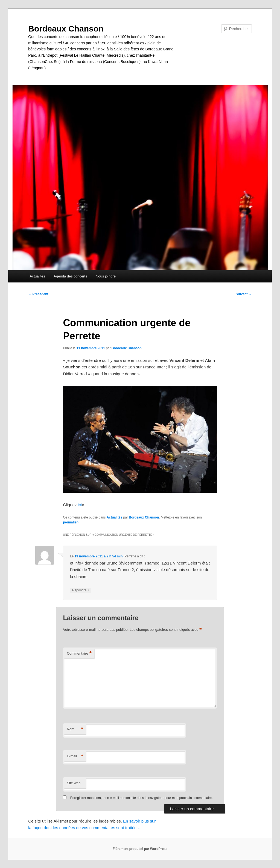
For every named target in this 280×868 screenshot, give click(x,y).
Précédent (38, 294)
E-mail (75, 756)
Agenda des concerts (70, 276)
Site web (74, 783)
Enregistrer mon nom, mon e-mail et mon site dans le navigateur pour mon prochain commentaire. (142, 798)
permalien (71, 522)
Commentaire (79, 654)
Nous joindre (106, 276)
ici (80, 505)
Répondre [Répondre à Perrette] (81, 590)
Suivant (244, 294)
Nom (75, 729)
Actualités (37, 276)
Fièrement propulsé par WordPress (140, 849)
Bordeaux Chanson (66, 29)
